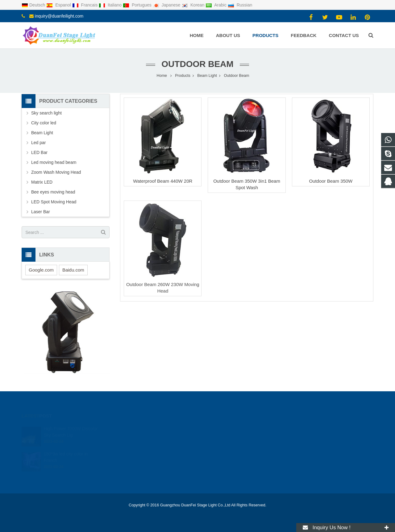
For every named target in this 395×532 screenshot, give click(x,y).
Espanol (59, 5)
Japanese (167, 5)
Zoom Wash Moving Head (56, 172)
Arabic (217, 5)
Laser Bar (41, 212)
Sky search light (46, 113)
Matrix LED (42, 182)
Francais (85, 5)
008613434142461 (225, 438)
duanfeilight (218, 455)
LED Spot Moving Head (54, 202)
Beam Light (42, 133)
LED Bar (39, 152)
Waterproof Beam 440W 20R (163, 181)
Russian (240, 5)
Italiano (111, 5)
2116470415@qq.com (228, 429)
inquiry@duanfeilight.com (59, 16)
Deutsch (34, 5)
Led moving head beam (54, 162)
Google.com (41, 270)
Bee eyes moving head (53, 192)
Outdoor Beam (197, 64)
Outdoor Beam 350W (331, 181)
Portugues (138, 5)
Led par (38, 143)
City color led (44, 123)
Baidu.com (73, 270)
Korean (193, 5)
